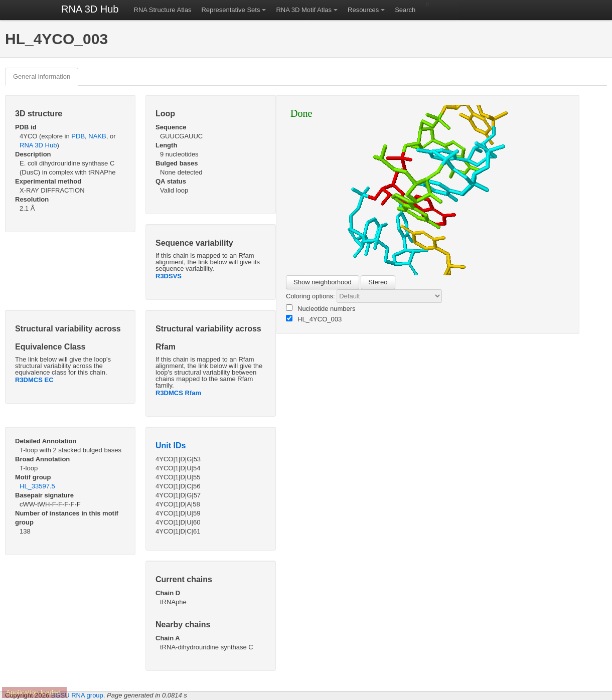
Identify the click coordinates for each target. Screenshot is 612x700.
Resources (363, 10)
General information (42, 76)
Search (405, 10)
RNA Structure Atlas (163, 10)
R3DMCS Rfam (178, 393)
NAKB (97, 136)
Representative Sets (231, 10)
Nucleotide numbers (321, 308)
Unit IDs (171, 446)
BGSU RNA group (77, 695)
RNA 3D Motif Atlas (304, 10)
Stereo (378, 282)
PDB (78, 136)
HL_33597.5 (37, 486)
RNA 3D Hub (90, 9)
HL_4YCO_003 (314, 319)
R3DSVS (169, 276)
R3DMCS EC (34, 380)
